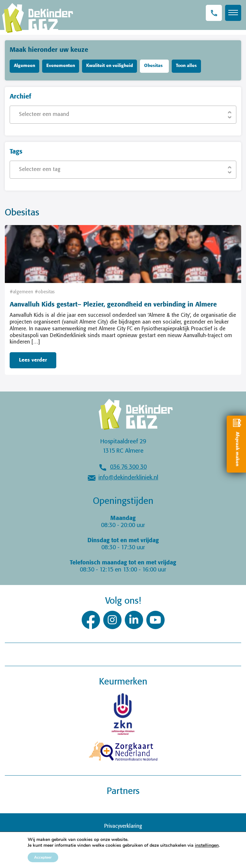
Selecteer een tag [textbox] (40, 170)
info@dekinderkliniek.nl (128, 478)
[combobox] (123, 115)
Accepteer (43, 857)
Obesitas (153, 66)
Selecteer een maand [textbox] (44, 114)
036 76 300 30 (128, 467)
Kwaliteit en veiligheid (109, 66)
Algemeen (24, 66)
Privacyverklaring (123, 826)
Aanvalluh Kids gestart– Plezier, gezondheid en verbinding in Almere (113, 305)
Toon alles (186, 66)
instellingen (207, 845)
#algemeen (21, 292)
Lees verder (33, 360)
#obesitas (45, 292)
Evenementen (61, 66)
